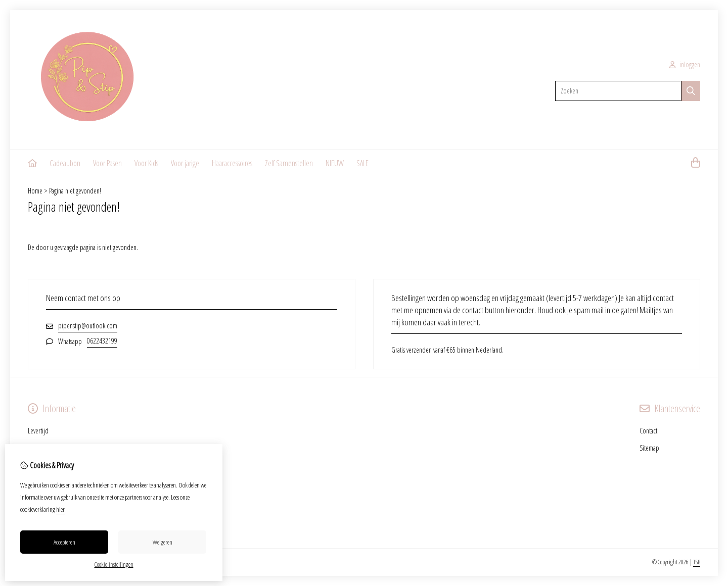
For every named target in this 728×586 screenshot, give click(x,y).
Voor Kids (146, 163)
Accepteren (64, 542)
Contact (648, 431)
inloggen (685, 64)
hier (60, 509)
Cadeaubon (65, 163)
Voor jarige (185, 163)
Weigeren (163, 542)
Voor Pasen (107, 163)
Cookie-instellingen (114, 565)
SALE (362, 163)
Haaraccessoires (232, 163)
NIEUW (335, 163)
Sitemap (649, 448)
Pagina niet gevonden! (75, 191)
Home (35, 191)
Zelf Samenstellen (289, 163)
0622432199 (102, 341)
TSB (697, 562)
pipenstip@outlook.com (88, 326)
